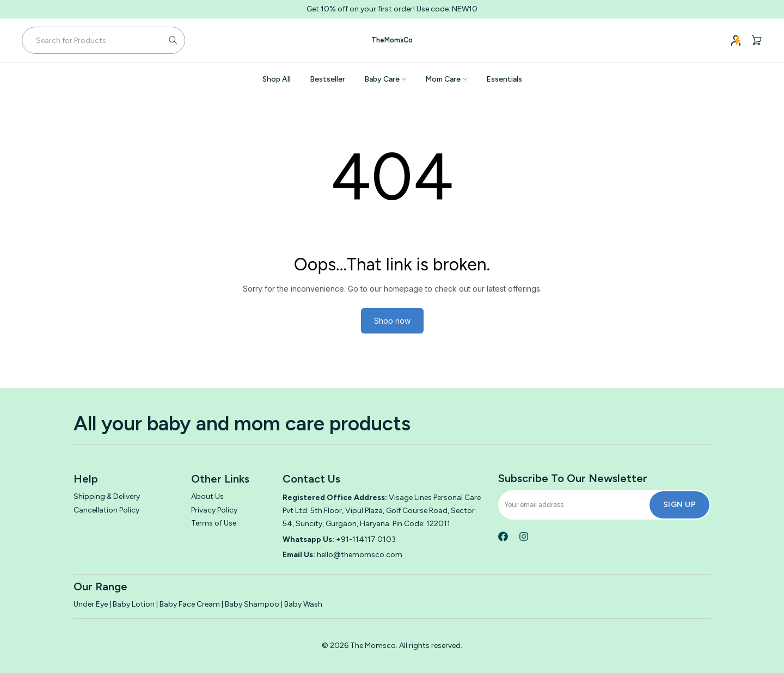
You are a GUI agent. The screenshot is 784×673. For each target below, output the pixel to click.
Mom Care (446, 79)
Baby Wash (303, 604)
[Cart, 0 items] (757, 40)
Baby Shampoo (252, 604)
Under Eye (91, 604)
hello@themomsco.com (360, 555)
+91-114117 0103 (366, 539)
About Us (207, 496)
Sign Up (680, 505)
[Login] (736, 40)
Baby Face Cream (190, 604)
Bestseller (327, 79)
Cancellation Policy (106, 510)
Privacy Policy (214, 510)
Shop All (277, 79)
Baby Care (385, 79)
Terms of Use (214, 523)
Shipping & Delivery (107, 496)
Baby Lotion (134, 604)
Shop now (392, 321)
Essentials (504, 79)
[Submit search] (173, 40)
